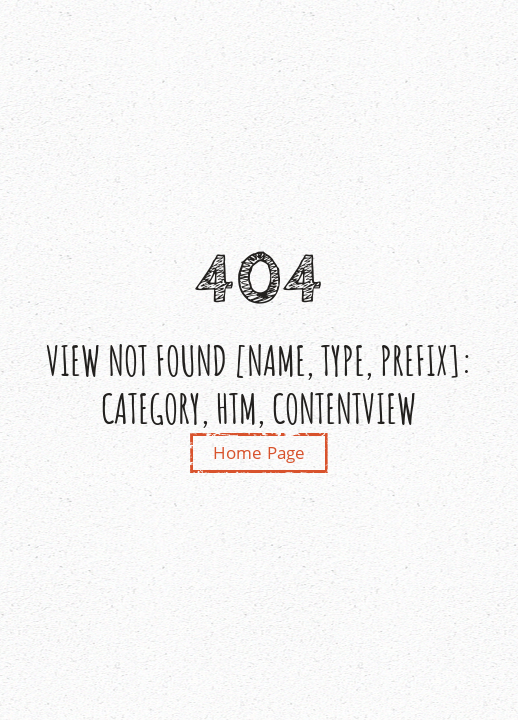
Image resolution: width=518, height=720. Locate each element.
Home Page (259, 452)
